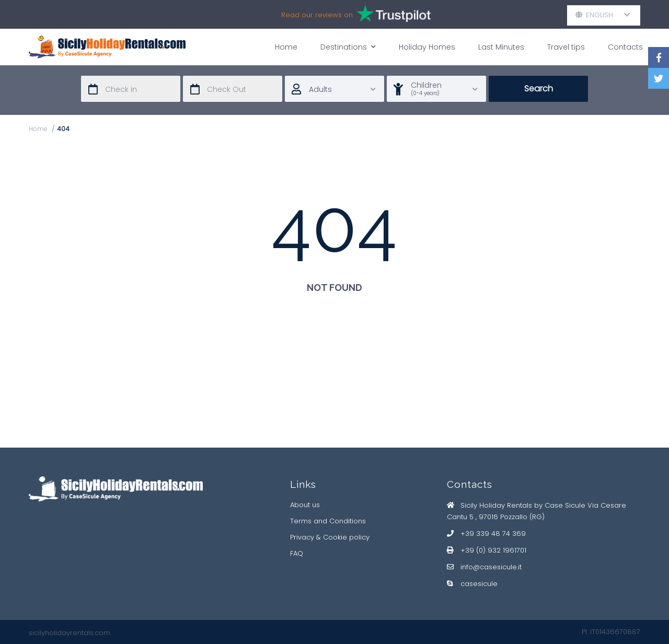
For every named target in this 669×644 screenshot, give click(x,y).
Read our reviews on (357, 15)
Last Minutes (501, 47)
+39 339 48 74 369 (493, 534)
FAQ (297, 553)
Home (286, 47)
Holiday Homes (427, 47)
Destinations (348, 47)
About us (305, 505)
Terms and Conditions (328, 521)
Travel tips (566, 47)
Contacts (625, 47)
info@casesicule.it (491, 567)
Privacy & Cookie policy (330, 537)
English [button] (603, 15)
